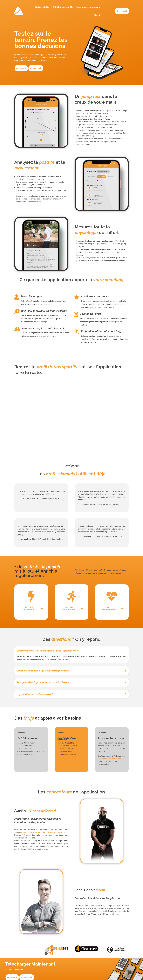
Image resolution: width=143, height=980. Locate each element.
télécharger (121, 11)
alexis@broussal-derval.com (110, 759)
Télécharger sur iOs (63, 7)
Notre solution (43, 7)
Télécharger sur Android (88, 7)
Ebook (97, 15)
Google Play (35, 68)
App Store (20, 68)
